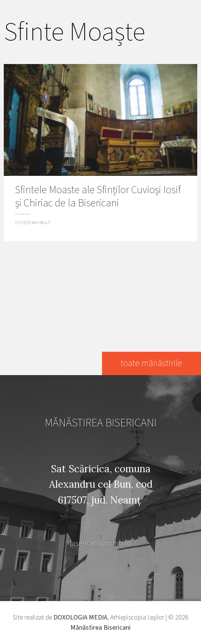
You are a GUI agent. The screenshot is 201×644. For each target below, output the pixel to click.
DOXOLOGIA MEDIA (80, 617)
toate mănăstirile (152, 363)
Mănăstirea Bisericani (100, 628)
